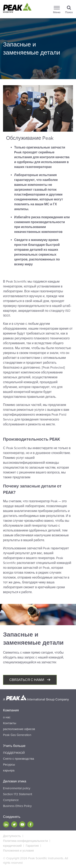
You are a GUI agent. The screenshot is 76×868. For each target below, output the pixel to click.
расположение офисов (19, 729)
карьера (9, 770)
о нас (7, 717)
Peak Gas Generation (17, 735)
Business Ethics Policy (17, 806)
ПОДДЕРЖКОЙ (14, 753)
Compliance (11, 800)
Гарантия (32, 846)
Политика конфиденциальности (25, 841)
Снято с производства (19, 759)
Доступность (12, 836)
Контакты (10, 723)
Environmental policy (17, 788)
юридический (12, 846)
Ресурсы (9, 765)
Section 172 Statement (18, 794)
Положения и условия (18, 851)
